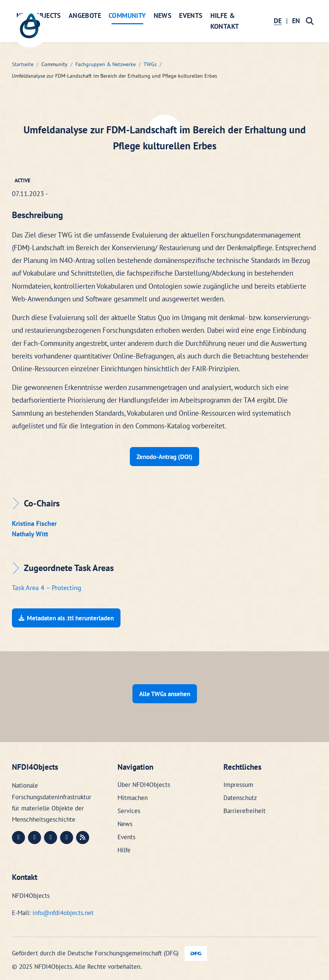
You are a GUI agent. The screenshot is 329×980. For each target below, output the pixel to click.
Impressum (238, 784)
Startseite (23, 64)
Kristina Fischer (34, 523)
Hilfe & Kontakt (225, 21)
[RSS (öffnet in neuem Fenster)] (83, 837)
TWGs (150, 64)
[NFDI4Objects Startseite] (31, 31)
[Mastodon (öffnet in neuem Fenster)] (18, 837)
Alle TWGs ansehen (165, 693)
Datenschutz (240, 797)
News (163, 15)
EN (296, 21)
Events (191, 15)
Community (127, 15)
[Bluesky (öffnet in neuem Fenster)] (67, 837)
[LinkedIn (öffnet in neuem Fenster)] (35, 837)
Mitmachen (133, 797)
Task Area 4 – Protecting (47, 587)
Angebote (85, 15)
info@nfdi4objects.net (63, 912)
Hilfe (124, 849)
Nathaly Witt (30, 534)
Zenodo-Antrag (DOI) (164, 456)
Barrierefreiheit (245, 810)
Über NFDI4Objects (144, 784)
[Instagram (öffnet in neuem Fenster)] (51, 837)
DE (278, 21)
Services (129, 810)
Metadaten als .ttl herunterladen (66, 617)
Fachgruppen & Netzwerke (106, 64)
